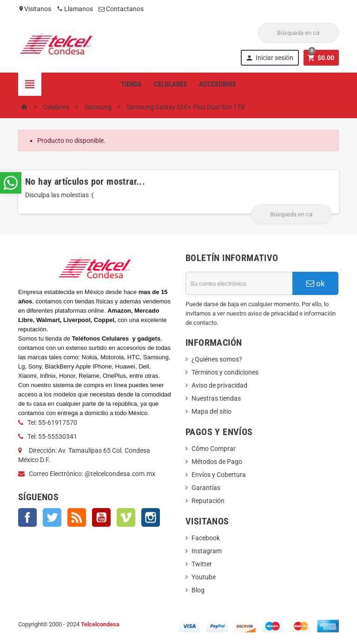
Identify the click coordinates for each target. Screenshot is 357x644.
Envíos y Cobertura (219, 475)
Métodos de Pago (217, 462)
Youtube (204, 577)
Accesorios (218, 84)
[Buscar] (298, 33)
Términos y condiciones (225, 372)
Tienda (131, 84)
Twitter (52, 517)
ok (316, 283)
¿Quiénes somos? (217, 359)
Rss (77, 517)
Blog (198, 590)
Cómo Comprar (214, 449)
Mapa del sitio (212, 411)
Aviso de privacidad (219, 385)
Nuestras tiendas (216, 398)
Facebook (27, 517)
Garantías (206, 488)
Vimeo (126, 517)
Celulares (170, 84)
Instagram (151, 517)
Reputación (208, 501)
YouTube (101, 517)
